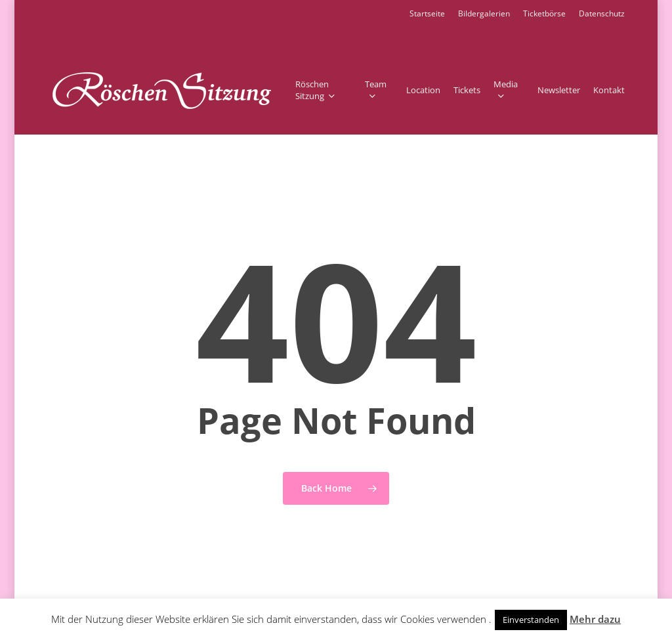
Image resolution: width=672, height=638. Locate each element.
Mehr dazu (595, 619)
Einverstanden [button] (531, 620)
